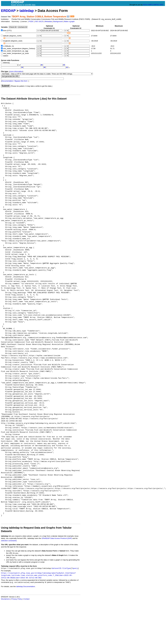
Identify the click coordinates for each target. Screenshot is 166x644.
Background (58, 21)
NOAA (145, 5)
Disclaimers (5, 599)
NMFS (150, 5)
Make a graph (69, 21)
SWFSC (156, 5)
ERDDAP (8, 11)
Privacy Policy (17, 599)
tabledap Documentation (26, 586)
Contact (27, 599)
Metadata (48, 21)
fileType (66, 568)
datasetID (57, 568)
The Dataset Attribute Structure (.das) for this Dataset (34, 99)
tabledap (27, 11)
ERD (161, 5)
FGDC (31, 21)
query (75, 568)
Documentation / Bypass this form (15, 81)
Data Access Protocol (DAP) (61, 538)
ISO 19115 (39, 21)
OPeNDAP (46, 538)
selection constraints (9, 541)
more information (16, 71)
